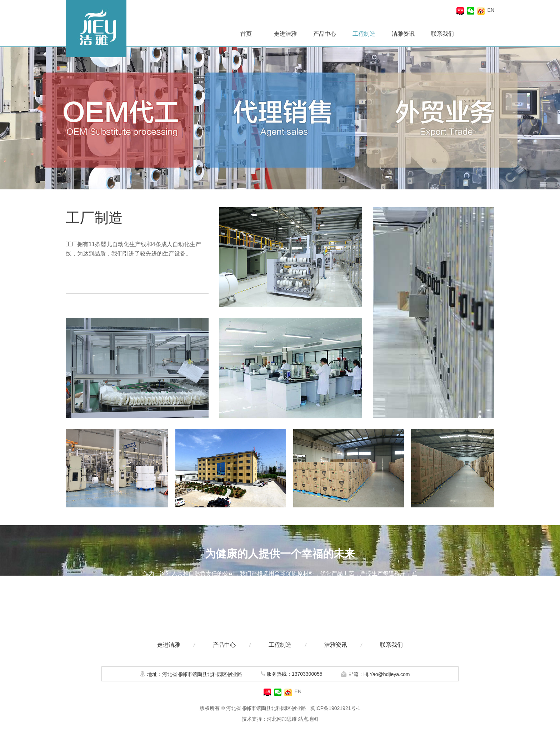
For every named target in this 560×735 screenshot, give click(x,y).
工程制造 (364, 34)
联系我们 (442, 34)
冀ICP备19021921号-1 (335, 708)
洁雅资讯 (403, 34)
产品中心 (325, 34)
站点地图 (308, 719)
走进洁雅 (285, 34)
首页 (246, 34)
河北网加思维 (282, 719)
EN (491, 10)
